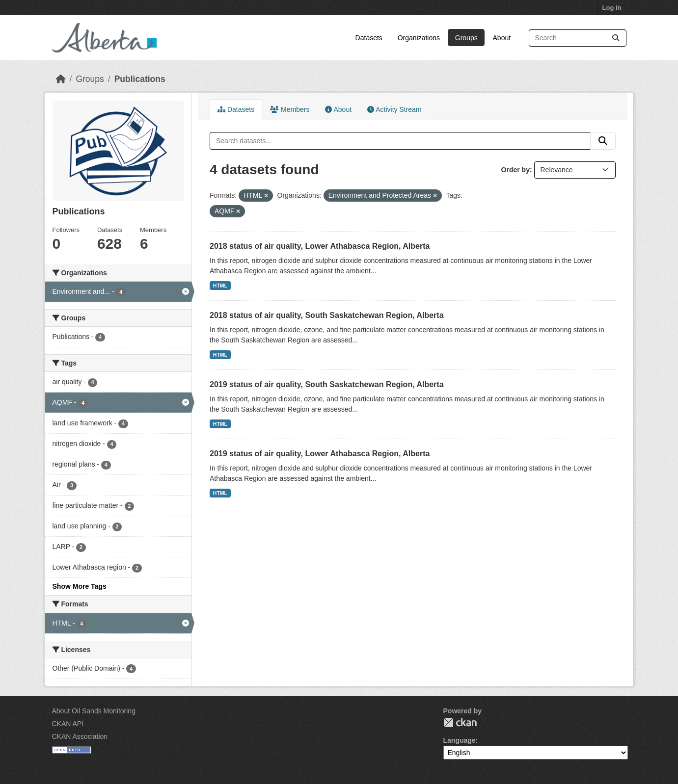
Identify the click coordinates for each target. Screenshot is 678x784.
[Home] (61, 79)
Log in (612, 8)
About (502, 38)
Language (460, 740)
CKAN (460, 722)
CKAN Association (80, 736)
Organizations (419, 38)
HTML (220, 286)
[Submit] (616, 38)
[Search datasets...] (578, 38)
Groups (466, 38)
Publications (140, 79)
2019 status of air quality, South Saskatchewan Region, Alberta (327, 384)
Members (290, 109)
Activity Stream (394, 109)
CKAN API (68, 724)
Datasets (369, 38)
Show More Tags (80, 586)
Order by (515, 170)
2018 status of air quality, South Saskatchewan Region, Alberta (327, 315)
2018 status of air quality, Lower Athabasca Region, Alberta (320, 246)
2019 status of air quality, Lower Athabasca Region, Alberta (320, 454)
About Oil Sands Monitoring (94, 711)
